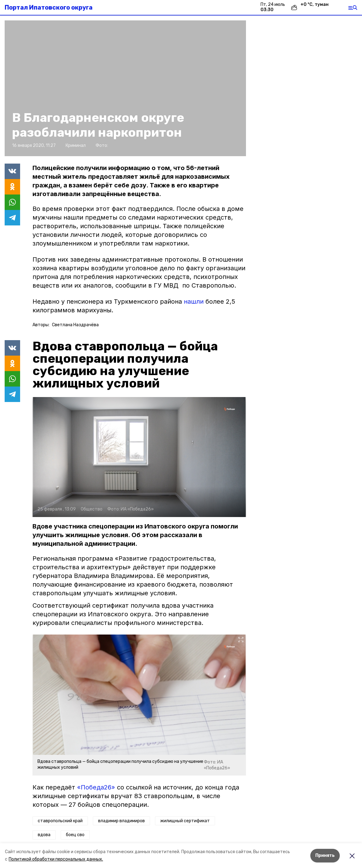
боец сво (75, 835)
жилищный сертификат (185, 821)
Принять (325, 855)
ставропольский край (60, 821)
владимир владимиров (121, 821)
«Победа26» (96, 787)
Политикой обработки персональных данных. (56, 859)
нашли (194, 301)
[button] (125, 88)
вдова (44, 835)
